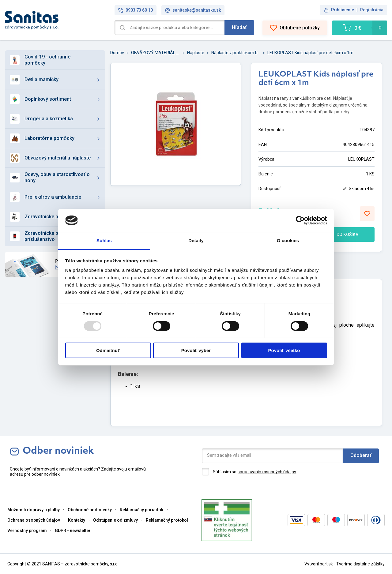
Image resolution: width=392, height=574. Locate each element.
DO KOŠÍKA (342, 234)
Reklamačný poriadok (141, 510)
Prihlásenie (343, 10)
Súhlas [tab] (104, 240)
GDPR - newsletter (73, 531)
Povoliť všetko (284, 350)
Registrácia (372, 10)
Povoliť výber (196, 350)
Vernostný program (27, 531)
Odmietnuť (108, 350)
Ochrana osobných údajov (34, 520)
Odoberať (361, 455)
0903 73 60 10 (136, 10)
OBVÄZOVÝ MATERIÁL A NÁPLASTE (156, 53)
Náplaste (196, 53)
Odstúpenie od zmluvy (115, 520)
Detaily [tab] (196, 240)
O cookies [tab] (288, 240)
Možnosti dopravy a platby (34, 510)
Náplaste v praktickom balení (236, 53)
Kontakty (77, 520)
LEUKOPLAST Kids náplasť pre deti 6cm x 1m (310, 53)
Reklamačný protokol (167, 520)
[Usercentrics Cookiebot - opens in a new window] (300, 220)
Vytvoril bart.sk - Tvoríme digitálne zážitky (345, 564)
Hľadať (239, 27)
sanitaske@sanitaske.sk (193, 10)
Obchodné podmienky (90, 510)
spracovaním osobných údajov (267, 472)
